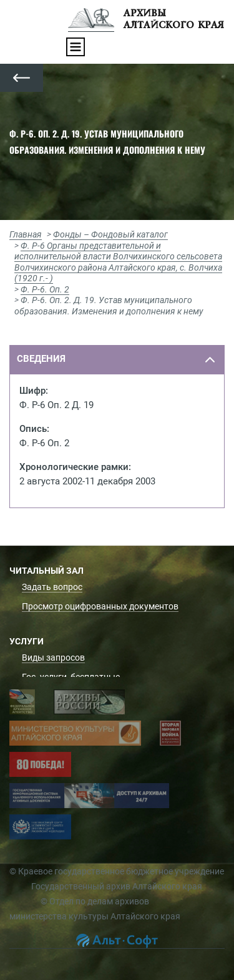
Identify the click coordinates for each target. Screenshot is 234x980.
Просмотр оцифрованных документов (100, 606)
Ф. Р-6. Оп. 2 (45, 289)
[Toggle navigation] (76, 47)
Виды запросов (53, 657)
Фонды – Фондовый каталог (110, 234)
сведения (41, 359)
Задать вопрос (52, 587)
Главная (26, 234)
